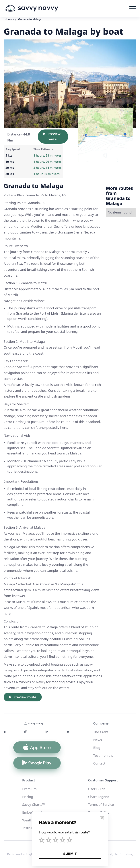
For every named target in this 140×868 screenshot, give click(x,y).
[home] (32, 8)
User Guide (97, 789)
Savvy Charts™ (34, 805)
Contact (99, 763)
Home (8, 19)
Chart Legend (99, 797)
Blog (97, 748)
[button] (133, 8)
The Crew (101, 732)
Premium (29, 789)
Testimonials (103, 755)
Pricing (28, 797)
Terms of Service (101, 805)
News (98, 740)
